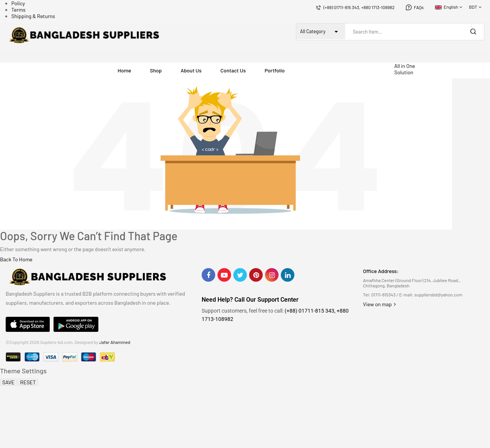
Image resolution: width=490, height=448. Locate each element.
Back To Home (16, 259)
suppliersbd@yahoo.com (438, 295)
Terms (18, 10)
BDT (473, 7)
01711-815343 (384, 295)
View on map (379, 304)
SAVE (8, 382)
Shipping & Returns (33, 16)
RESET (28, 382)
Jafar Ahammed (115, 342)
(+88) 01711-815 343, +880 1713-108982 (359, 7)
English (446, 7)
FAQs (419, 7)
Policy (18, 3)
